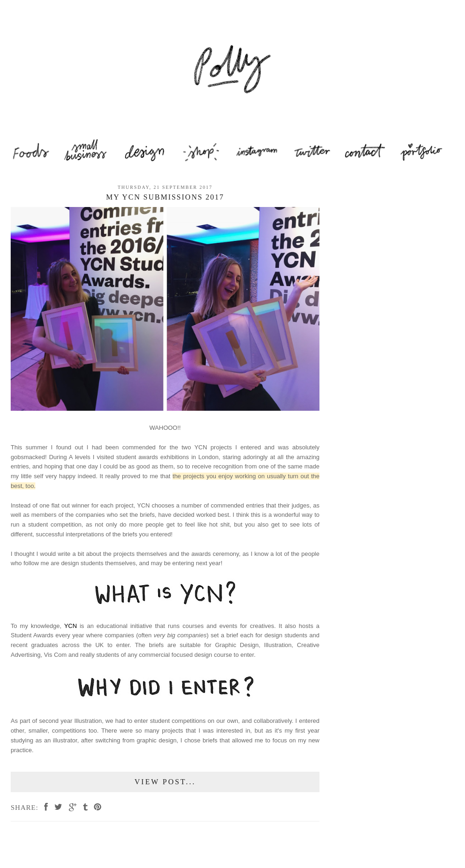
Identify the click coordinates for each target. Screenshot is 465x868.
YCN (70, 626)
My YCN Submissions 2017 (165, 197)
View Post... (165, 782)
